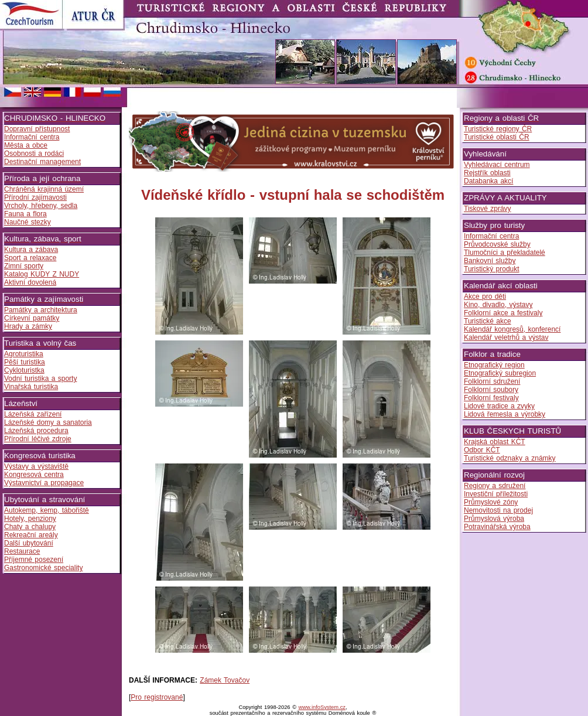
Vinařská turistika (31, 387)
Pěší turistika (25, 362)
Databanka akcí (488, 181)
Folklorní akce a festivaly (503, 313)
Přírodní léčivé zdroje (38, 439)
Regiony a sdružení (495, 486)
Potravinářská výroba (497, 527)
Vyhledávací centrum (497, 165)
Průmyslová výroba (494, 519)
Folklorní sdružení (492, 381)
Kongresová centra (34, 475)
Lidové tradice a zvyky (499, 406)
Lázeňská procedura (36, 431)
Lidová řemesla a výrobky (505, 414)
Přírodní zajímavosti (35, 197)
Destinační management (42, 162)
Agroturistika (24, 354)
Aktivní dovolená (30, 282)
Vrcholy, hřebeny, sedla (41, 206)
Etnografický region (494, 365)
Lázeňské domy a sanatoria (48, 422)
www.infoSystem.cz (322, 707)
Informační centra (32, 137)
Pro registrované (157, 697)
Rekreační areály (31, 535)
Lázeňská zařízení (33, 414)
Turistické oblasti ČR (497, 137)
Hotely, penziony (30, 519)
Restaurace (22, 551)
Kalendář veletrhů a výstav (506, 337)
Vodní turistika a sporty (40, 379)
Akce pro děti (485, 296)
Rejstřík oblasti (487, 173)
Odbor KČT (482, 450)
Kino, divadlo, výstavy (498, 305)
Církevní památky (32, 318)
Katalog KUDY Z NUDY (42, 274)
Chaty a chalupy (30, 527)
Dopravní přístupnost (37, 129)
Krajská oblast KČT (495, 442)
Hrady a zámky (28, 326)
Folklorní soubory (491, 390)
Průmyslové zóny (491, 502)
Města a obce (26, 145)
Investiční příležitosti (496, 494)
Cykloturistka (24, 370)
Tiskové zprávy (488, 209)
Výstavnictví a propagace (44, 483)
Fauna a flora (25, 214)
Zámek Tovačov (225, 680)
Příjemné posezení (34, 560)
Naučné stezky (28, 222)
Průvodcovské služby (497, 244)
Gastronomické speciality (43, 568)
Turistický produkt (492, 269)
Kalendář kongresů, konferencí (512, 329)
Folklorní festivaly (491, 398)
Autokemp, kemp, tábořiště (47, 510)
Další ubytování (29, 543)
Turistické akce (488, 321)
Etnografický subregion (500, 373)
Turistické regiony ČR (498, 129)
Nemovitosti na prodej (498, 510)
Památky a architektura (41, 310)
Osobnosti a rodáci (34, 154)
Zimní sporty (24, 266)
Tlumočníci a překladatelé (505, 253)
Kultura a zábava (31, 250)
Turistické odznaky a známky (510, 458)
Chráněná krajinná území (44, 189)
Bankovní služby (490, 261)
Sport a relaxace (30, 258)
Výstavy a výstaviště (36, 466)
